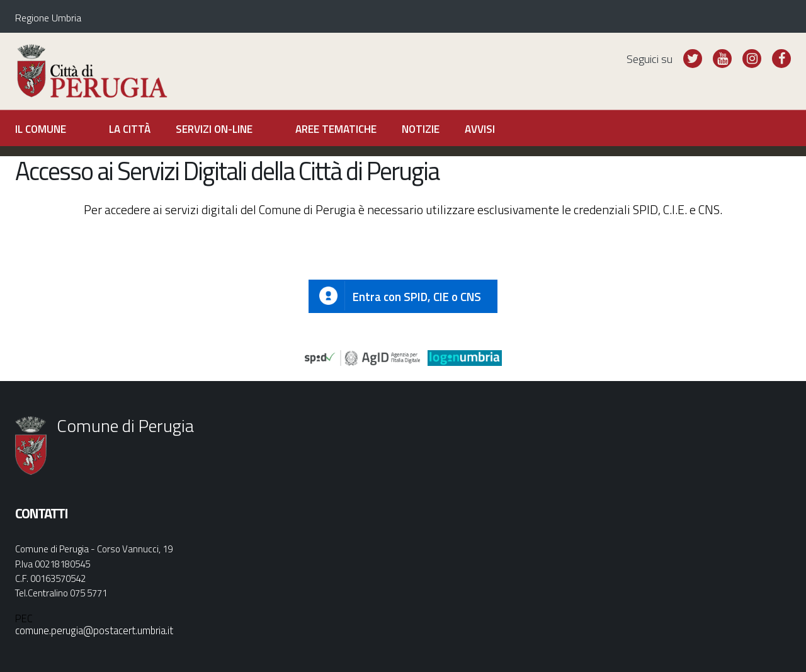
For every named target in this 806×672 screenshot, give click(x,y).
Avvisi (480, 129)
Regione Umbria (48, 18)
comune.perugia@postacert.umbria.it (94, 630)
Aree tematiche (336, 129)
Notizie (421, 129)
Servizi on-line (214, 129)
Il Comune (41, 129)
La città (130, 129)
